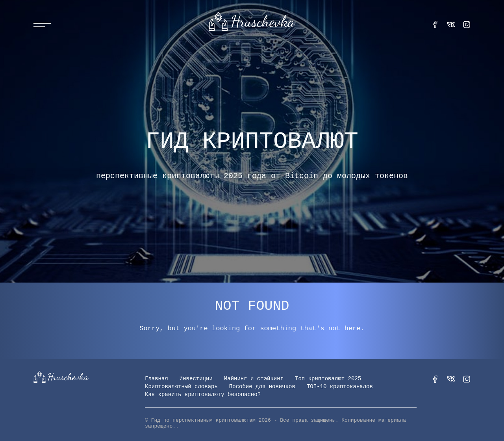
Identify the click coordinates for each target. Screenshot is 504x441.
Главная (157, 379)
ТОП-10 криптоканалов (340, 387)
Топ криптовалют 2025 (328, 379)
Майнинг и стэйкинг (254, 379)
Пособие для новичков (262, 387)
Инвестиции (196, 379)
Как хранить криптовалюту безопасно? (203, 394)
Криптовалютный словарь (181, 387)
